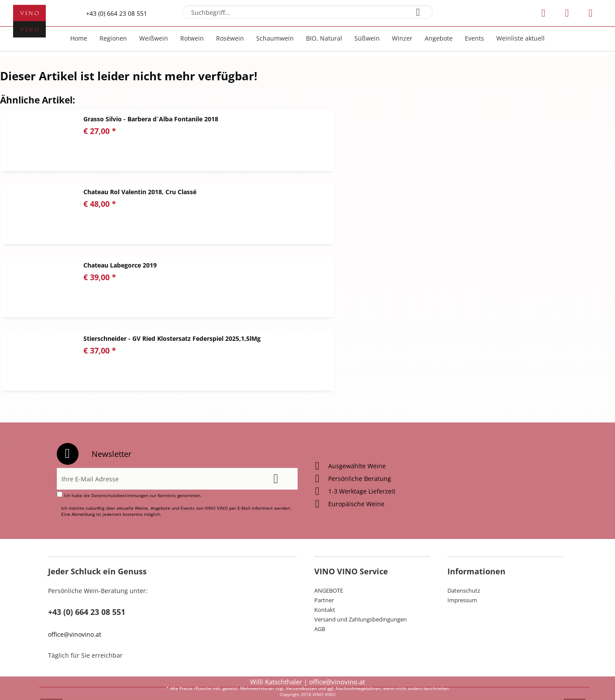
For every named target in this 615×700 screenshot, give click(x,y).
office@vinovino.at (75, 592)
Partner (324, 558)
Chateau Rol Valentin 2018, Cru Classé (453, 119)
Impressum (462, 558)
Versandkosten (301, 688)
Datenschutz (464, 548)
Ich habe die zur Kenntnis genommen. (133, 453)
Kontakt (325, 567)
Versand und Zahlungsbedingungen (361, 577)
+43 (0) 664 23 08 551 (117, 13)
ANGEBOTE (329, 548)
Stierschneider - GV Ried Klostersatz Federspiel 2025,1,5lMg (485, 192)
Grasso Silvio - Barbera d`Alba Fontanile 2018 (151, 119)
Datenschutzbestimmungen (120, 453)
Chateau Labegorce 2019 (120, 192)
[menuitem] (307, 12)
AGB (320, 587)
